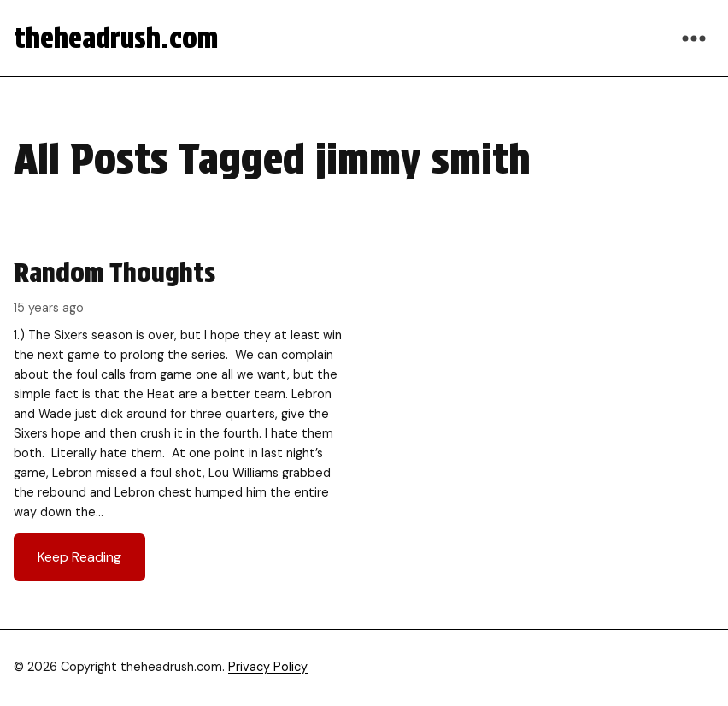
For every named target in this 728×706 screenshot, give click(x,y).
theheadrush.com (116, 38)
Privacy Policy (268, 667)
